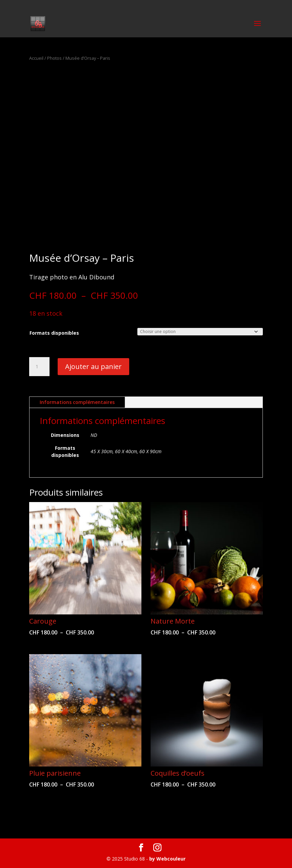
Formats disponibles (54, 333)
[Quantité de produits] (39, 367)
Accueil (36, 58)
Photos (54, 58)
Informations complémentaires (77, 402)
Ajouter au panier (93, 366)
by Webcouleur (167, 859)
